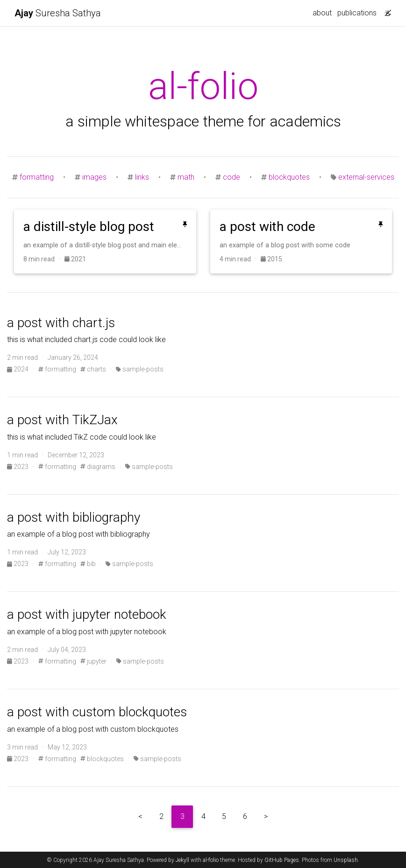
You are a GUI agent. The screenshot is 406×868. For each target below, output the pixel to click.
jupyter (93, 661)
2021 (75, 259)
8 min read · (44, 259)
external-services (366, 177)
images (94, 177)
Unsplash (346, 860)
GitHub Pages (282, 860)
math (186, 177)
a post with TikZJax (62, 420)
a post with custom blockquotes (97, 712)
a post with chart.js (61, 323)
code (231, 177)
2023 (18, 467)
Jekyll (182, 860)
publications (357, 13)
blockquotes (289, 177)
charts (93, 369)
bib (88, 564)
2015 (271, 259)
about (322, 13)
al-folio (211, 860)
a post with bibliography (74, 517)
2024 (18, 369)
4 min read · (240, 259)
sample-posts (140, 369)
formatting (37, 177)
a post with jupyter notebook (87, 614)
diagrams (98, 467)
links (142, 177)
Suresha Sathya (58, 13)
